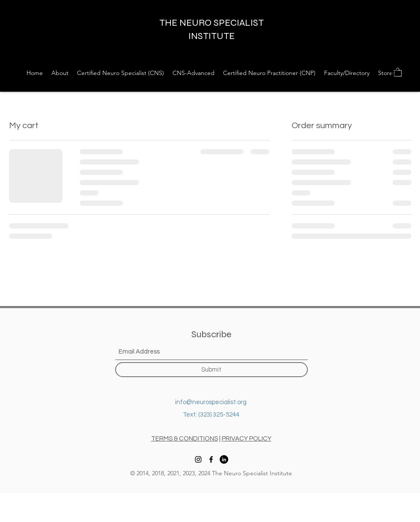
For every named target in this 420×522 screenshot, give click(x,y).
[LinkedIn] (224, 459)
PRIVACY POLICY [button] (247, 439)
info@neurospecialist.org (211, 402)
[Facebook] (407, 73)
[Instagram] (394, 73)
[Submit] (211, 370)
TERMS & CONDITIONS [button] (185, 439)
